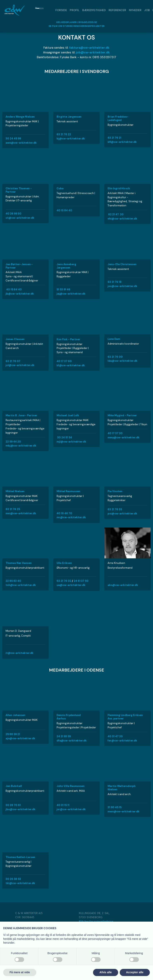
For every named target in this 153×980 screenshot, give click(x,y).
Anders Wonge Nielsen (20, 117)
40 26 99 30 (13, 214)
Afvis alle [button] (105, 972)
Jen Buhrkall (14, 786)
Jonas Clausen (15, 339)
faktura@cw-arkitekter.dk (89, 48)
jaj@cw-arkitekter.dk (71, 294)
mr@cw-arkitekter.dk (71, 517)
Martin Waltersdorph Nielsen (122, 788)
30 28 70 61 (13, 805)
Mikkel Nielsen (15, 491)
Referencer (117, 10)
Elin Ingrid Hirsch (119, 188)
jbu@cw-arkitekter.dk (21, 809)
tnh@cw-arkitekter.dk (21, 585)
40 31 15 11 (63, 805)
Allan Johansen (15, 715)
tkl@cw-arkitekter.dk (20, 883)
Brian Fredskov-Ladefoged (118, 118)
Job (147, 10)
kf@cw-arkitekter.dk (71, 365)
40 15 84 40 (64, 210)
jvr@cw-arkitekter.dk (71, 809)
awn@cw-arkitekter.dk (21, 143)
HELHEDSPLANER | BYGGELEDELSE (77, 22)
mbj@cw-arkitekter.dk (21, 446)
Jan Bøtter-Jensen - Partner (19, 266)
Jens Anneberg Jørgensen (66, 266)
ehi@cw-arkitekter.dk (122, 219)
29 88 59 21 (13, 734)
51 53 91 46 (63, 289)
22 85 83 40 (13, 581)
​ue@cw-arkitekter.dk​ (71, 585)
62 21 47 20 (116, 214)
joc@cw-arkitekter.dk (122, 286)
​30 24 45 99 (13, 139)
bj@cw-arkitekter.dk (71, 139)
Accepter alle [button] (135, 972)
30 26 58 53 (13, 879)
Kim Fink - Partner (68, 339)
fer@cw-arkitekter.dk (122, 741)
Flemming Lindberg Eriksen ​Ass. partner (125, 717)
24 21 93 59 (64, 736)
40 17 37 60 (64, 361)
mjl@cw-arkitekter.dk (71, 442)
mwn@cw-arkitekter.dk (124, 811)
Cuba (60, 188)
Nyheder (135, 10)
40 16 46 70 (64, 513)
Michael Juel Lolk (68, 415)
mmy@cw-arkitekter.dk (124, 437)
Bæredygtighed (94, 10)
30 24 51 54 (65, 437)
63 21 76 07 (13, 361)
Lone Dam (114, 339)
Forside (61, 10)
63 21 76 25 (13, 509)
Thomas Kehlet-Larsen (20, 857)
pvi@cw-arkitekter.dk (122, 514)
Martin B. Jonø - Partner (21, 415)
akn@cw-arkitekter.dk (123, 585)
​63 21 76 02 (64, 581)
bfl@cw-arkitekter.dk (122, 142)
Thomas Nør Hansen (19, 563)
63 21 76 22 (64, 134)
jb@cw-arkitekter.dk (20, 294)
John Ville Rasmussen (71, 786)
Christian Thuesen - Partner (19, 190)
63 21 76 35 (115, 509)
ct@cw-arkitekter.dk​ (20, 218)
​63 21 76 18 (115, 282)
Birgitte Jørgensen (69, 117)
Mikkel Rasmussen (68, 491)
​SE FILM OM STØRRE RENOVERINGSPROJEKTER (77, 26)
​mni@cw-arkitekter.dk (21, 513)
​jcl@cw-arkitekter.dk (20, 365)
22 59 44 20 (13, 442)
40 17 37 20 (115, 433)
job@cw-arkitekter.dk (93, 52)
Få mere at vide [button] (20, 972)
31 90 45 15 (115, 807)
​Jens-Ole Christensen (122, 264)
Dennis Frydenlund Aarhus (69, 717)
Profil (75, 10)
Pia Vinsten (115, 491)
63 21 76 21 (114, 138)
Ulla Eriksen (64, 563)
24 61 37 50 (81, 581)
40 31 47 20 (115, 736)
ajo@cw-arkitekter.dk (20, 738)
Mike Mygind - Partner (122, 415)
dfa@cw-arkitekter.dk (72, 741)
